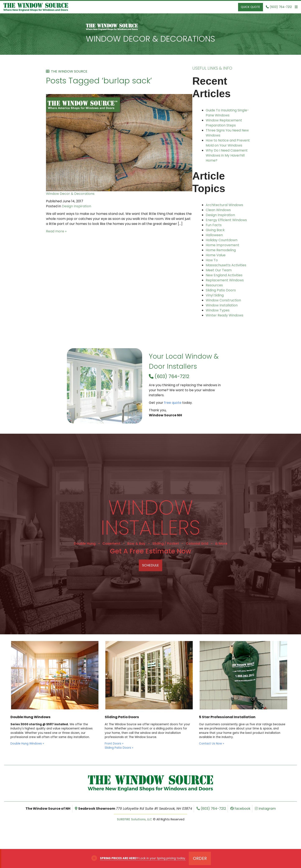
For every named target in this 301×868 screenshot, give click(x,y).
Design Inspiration (77, 206)
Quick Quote (250, 7)
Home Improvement (223, 245)
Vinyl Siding (215, 295)
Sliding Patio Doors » (119, 748)
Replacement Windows (225, 280)
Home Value (216, 255)
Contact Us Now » (212, 744)
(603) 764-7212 (169, 376)
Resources (214, 285)
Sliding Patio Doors (221, 290)
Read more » (56, 231)
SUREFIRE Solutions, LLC (135, 819)
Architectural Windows (224, 205)
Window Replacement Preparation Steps (224, 123)
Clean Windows (218, 210)
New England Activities (224, 275)
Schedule (150, 565)
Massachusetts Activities (226, 265)
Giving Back (215, 230)
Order (200, 858)
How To (212, 260)
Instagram (265, 809)
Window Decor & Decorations (150, 39)
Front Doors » (114, 744)
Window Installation (222, 305)
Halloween (214, 235)
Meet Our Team (219, 270)
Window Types (218, 310)
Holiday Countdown (222, 240)
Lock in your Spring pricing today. (143, 858)
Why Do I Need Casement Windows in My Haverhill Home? (227, 155)
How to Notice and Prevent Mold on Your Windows (228, 143)
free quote (173, 403)
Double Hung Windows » (27, 744)
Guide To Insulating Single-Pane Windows (227, 113)
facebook (240, 809)
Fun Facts (214, 225)
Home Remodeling (221, 250)
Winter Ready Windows (224, 315)
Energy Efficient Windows (226, 220)
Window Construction (223, 300)
